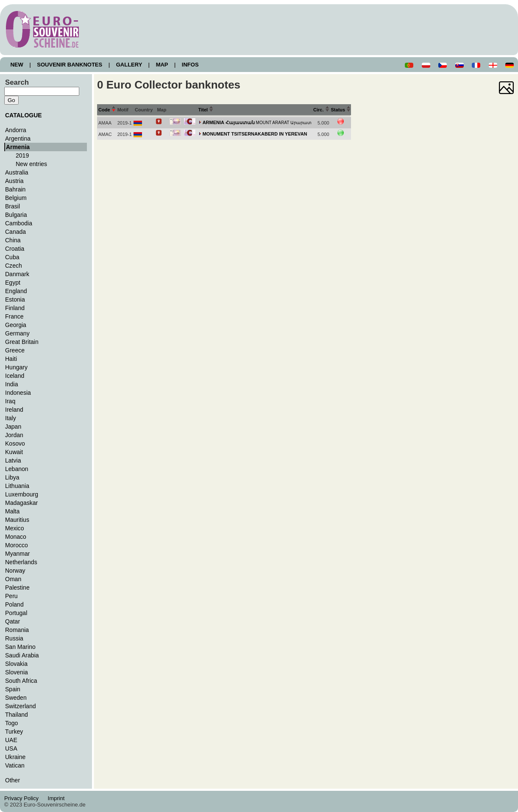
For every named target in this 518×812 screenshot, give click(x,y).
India (11, 384)
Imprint (57, 798)
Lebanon (17, 469)
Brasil (13, 206)
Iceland (15, 376)
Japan (13, 427)
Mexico (14, 528)
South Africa (21, 681)
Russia (14, 638)
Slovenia (17, 672)
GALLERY (129, 65)
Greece (15, 350)
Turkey (14, 732)
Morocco (17, 545)
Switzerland (21, 706)
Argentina (18, 139)
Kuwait (14, 452)
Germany (17, 333)
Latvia (13, 460)
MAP (162, 65)
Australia (17, 172)
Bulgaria (16, 215)
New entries (31, 164)
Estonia (15, 299)
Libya (12, 477)
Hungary (16, 367)
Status (341, 110)
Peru (11, 596)
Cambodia (19, 223)
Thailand (17, 715)
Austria (14, 181)
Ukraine (15, 757)
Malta (12, 511)
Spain (13, 689)
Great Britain (22, 342)
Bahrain (15, 189)
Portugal (16, 613)
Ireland (14, 410)
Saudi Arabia (22, 655)
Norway (15, 571)
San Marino (20, 647)
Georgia (16, 325)
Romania (17, 630)
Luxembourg (22, 494)
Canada (15, 232)
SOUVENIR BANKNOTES (70, 65)
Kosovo (15, 443)
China (13, 240)
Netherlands (21, 562)
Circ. (321, 110)
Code (107, 110)
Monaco (16, 537)
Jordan (14, 435)
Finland (15, 308)
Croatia (15, 249)
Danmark (17, 274)
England (16, 291)
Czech (14, 266)
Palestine (17, 588)
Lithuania (17, 486)
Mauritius (17, 520)
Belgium (16, 198)
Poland (14, 604)
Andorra (16, 130)
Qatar (13, 621)
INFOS (190, 65)
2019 (22, 155)
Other (13, 780)
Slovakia (16, 664)
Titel (206, 110)
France (14, 316)
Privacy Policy (24, 798)
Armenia (18, 147)
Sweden (16, 698)
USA (11, 748)
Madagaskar (21, 503)
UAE (11, 740)
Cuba (12, 257)
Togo (11, 723)
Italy (11, 418)
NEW (17, 65)
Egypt (13, 283)
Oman (13, 579)
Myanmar (17, 554)
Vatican (15, 765)
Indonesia (18, 393)
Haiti (11, 359)
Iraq (10, 401)
